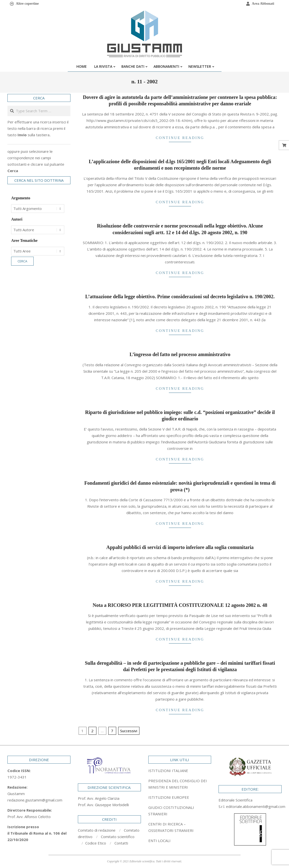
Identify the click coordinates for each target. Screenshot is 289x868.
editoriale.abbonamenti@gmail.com (256, 806)
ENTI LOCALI (159, 841)
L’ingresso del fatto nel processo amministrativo (180, 354)
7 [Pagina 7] (112, 731)
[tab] (180, 784)
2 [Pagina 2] (92, 731)
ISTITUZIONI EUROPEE (169, 797)
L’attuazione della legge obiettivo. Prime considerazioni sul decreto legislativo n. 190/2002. (180, 297)
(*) (187, 490)
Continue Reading (180, 138)
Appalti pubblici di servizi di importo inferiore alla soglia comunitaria (180, 547)
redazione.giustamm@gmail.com (35, 800)
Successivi (129, 731)
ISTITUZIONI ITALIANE (168, 771)
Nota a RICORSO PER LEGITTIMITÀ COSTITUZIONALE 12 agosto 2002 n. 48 (180, 605)
